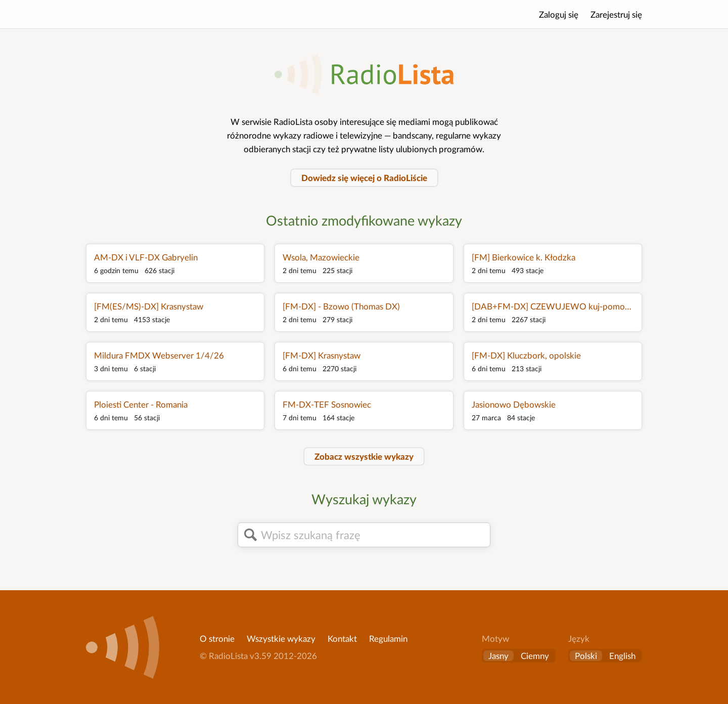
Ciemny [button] (535, 656)
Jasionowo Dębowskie (514, 404)
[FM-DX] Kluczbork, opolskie (526, 355)
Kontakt (342, 639)
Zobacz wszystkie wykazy (364, 456)
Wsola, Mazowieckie (321, 257)
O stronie (217, 639)
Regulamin (388, 639)
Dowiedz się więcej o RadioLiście (364, 178)
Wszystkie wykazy (281, 639)
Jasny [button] (498, 656)
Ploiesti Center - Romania (141, 404)
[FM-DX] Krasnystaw (322, 355)
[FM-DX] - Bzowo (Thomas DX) (341, 306)
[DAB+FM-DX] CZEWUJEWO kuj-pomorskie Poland (553, 306)
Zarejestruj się (616, 14)
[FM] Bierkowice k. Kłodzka (524, 257)
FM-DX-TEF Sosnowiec (327, 404)
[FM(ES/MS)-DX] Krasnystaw (149, 306)
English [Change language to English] (622, 656)
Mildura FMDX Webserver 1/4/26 (159, 355)
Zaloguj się (559, 14)
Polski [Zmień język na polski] (586, 656)
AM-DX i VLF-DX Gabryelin (146, 257)
